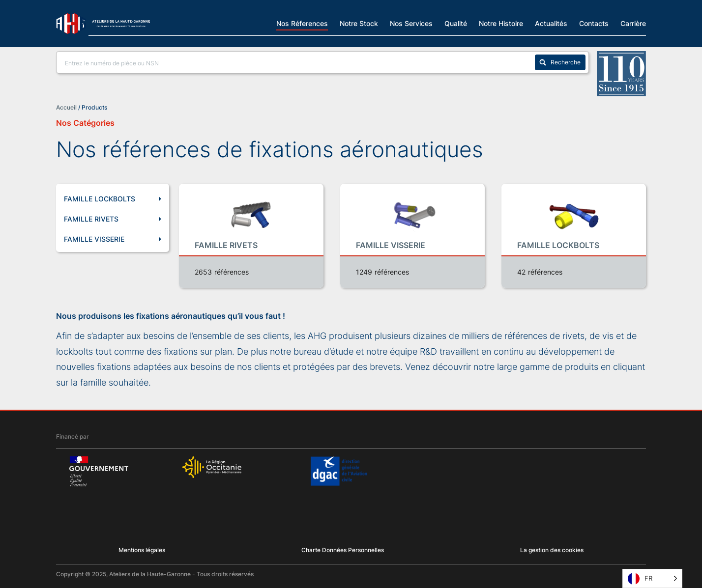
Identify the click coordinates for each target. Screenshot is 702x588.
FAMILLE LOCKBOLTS (113, 199)
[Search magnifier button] (560, 62)
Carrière (633, 23)
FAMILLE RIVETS (113, 219)
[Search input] (298, 62)
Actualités (551, 23)
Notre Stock (359, 23)
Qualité (456, 23)
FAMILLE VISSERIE (113, 239)
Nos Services (411, 23)
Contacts (594, 23)
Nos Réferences (302, 23)
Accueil (66, 107)
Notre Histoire (501, 23)
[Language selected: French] (652, 578)
